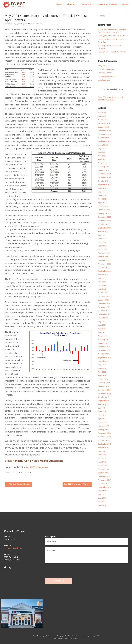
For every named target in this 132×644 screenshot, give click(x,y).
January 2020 (103, 386)
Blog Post (16, 472)
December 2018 (104, 433)
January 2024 (103, 214)
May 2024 (102, 199)
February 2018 (104, 469)
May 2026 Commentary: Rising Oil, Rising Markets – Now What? (112, 31)
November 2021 (104, 307)
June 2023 (102, 239)
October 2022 (104, 268)
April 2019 (102, 419)
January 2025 (103, 170)
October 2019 (104, 397)
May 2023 (102, 242)
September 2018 (105, 444)
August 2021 (103, 318)
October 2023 (104, 224)
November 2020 (105, 350)
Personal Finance (105, 73)
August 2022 (103, 275)
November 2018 (104, 437)
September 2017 (105, 487)
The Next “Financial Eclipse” (18, 484)
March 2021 (103, 336)
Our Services (87, 4)
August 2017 (103, 491)
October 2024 (104, 181)
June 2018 (102, 455)
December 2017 (104, 476)
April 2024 (102, 203)
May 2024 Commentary (37, 467)
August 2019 (103, 404)
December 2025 (104, 131)
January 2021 (103, 343)
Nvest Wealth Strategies (34, 24)
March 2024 (103, 206)
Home (59, 4)
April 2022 (102, 289)
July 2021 (102, 322)
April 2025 (102, 160)
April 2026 (102, 116)
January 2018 (103, 473)
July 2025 (102, 149)
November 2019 (104, 394)
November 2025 (104, 134)
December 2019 (104, 390)
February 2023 (104, 253)
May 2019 (102, 415)
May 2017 (102, 502)
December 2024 (105, 174)
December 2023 (104, 217)
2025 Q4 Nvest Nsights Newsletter (112, 52)
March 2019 (103, 423)
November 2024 (105, 178)
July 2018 (102, 451)
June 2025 (102, 152)
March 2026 (103, 120)
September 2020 (105, 358)
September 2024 (105, 185)
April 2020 (102, 376)
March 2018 (103, 466)
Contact (126, 4)
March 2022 (103, 293)
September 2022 (105, 271)
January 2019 (103, 430)
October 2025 (104, 138)
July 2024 (102, 192)
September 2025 (105, 142)
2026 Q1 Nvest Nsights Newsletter (112, 36)
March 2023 (103, 250)
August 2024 (103, 188)
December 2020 (105, 347)
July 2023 (102, 235)
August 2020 (103, 361)
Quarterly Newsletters (107, 77)
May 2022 (102, 286)
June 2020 (102, 368)
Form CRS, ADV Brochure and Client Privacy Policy (110, 99)
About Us (71, 4)
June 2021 (102, 325)
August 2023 (103, 232)
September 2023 (105, 228)
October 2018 (104, 440)
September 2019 (105, 401)
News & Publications (107, 4)
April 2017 (102, 505)
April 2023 (102, 246)
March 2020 (103, 379)
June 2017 (102, 498)
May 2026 (102, 113)
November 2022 (104, 264)
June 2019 (102, 412)
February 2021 (104, 340)
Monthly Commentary (28, 472)
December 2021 (104, 304)
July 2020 (102, 365)
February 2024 (104, 210)
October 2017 (104, 484)
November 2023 (104, 221)
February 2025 (104, 167)
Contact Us (59, 581)
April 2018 (102, 462)
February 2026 (104, 123)
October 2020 (104, 354)
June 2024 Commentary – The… (77, 484)
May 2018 (102, 459)
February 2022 (104, 296)
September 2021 (105, 314)
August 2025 (103, 145)
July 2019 (102, 408)
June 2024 (102, 196)
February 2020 (104, 383)
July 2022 (102, 278)
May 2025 (102, 156)
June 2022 (102, 282)
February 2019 (104, 426)
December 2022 (104, 260)
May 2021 (102, 329)
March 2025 (103, 163)
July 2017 (102, 495)
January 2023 (103, 257)
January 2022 (103, 300)
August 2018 (103, 448)
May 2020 (102, 372)
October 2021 (104, 311)
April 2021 (102, 332)
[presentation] (66, 571)
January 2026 (103, 127)
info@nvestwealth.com (13, 548)
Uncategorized (104, 80)
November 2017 (104, 480)
